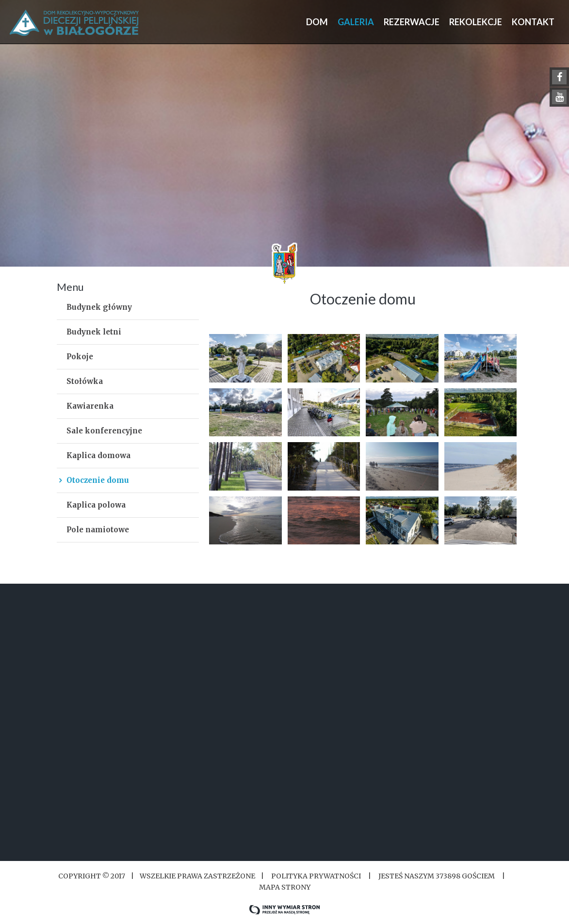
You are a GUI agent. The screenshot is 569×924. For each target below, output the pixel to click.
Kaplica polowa (96, 505)
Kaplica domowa (98, 455)
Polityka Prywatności (316, 876)
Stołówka (85, 381)
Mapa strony (285, 887)
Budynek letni (94, 332)
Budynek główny (99, 307)
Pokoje (80, 357)
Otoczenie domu (98, 480)
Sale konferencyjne (104, 431)
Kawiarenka (90, 406)
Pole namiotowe (98, 530)
